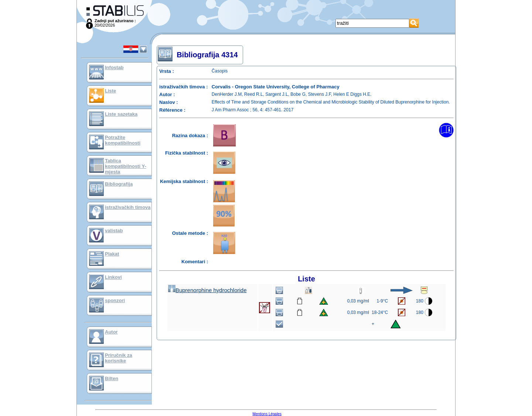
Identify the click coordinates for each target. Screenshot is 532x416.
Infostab (114, 67)
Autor (111, 332)
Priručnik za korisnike (119, 358)
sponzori (115, 300)
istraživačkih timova (128, 207)
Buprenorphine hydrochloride (207, 290)
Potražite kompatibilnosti (123, 140)
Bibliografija (119, 184)
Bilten (112, 378)
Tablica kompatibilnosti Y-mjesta (126, 166)
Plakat (112, 254)
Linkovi (113, 277)
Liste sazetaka (121, 114)
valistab (114, 231)
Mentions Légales (267, 414)
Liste (110, 91)
